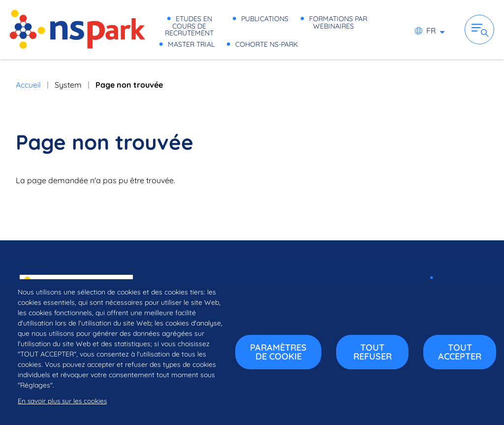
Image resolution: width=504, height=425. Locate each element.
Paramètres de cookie (278, 352)
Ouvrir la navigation (479, 30)
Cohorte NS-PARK (199, 43)
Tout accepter (460, 352)
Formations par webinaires (218, 31)
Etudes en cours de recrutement (229, 19)
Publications (336, 19)
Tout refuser (373, 352)
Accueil (28, 85)
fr (431, 30)
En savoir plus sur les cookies (62, 401)
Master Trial (313, 31)
